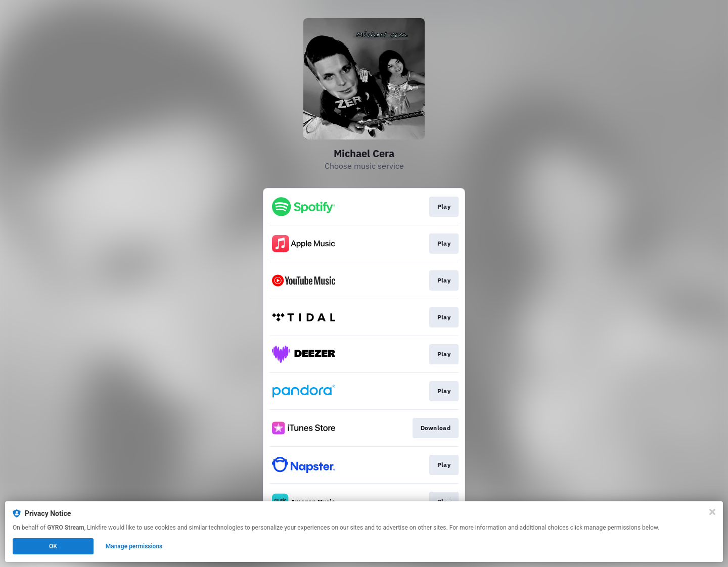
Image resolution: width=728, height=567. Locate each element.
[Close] (712, 512)
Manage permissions (134, 546)
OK (53, 546)
